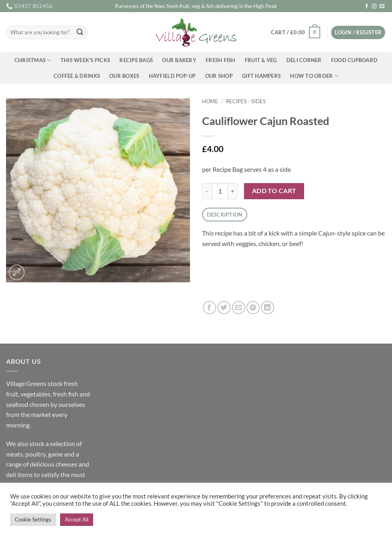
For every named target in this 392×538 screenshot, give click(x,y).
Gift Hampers (261, 76)
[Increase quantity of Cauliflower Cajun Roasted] (233, 191)
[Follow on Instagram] (374, 6)
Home (210, 101)
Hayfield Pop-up (172, 76)
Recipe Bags (136, 60)
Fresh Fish (221, 60)
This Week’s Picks (85, 60)
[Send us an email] (382, 6)
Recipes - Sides (246, 101)
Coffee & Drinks (77, 76)
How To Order (314, 76)
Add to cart (274, 191)
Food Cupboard (354, 60)
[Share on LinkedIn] (268, 308)
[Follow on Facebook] (367, 6)
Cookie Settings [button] (33, 519)
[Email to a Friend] (239, 308)
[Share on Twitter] (224, 308)
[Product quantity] (220, 191)
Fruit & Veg (261, 60)
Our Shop (219, 76)
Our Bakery (179, 60)
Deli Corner (304, 60)
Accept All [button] (77, 519)
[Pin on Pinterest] (253, 308)
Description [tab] (225, 215)
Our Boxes (124, 76)
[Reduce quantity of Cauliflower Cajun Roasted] (207, 191)
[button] (295, 33)
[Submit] (80, 33)
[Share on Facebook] (210, 308)
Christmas (33, 60)
